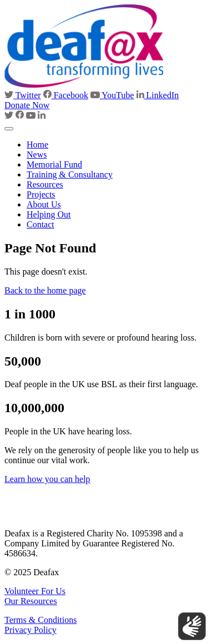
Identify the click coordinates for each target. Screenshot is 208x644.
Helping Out (49, 214)
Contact (40, 224)
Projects (41, 194)
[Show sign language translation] (192, 626)
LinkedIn (158, 95)
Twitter (23, 95)
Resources (45, 184)
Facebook (66, 95)
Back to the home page (45, 290)
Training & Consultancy (70, 174)
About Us (44, 204)
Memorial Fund (54, 164)
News (37, 154)
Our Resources (31, 601)
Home (37, 144)
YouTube (112, 95)
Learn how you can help (47, 479)
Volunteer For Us (35, 591)
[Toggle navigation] (9, 129)
